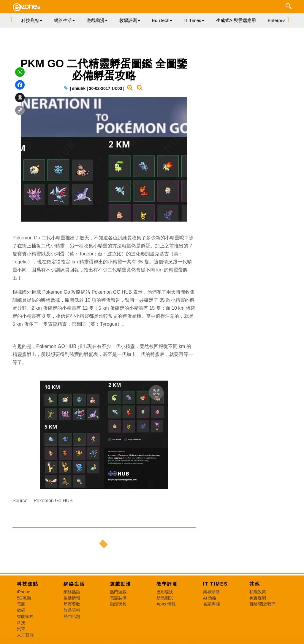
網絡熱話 (72, 592)
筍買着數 (72, 604)
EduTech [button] (162, 20)
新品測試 (165, 598)
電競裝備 (118, 598)
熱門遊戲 (118, 592)
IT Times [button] (194, 20)
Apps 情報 (166, 604)
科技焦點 (28, 584)
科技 (21, 623)
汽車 (21, 629)
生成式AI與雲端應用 (236, 20)
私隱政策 (258, 592)
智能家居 (25, 616)
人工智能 (25, 635)
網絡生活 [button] (64, 20)
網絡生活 (74, 584)
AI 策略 (210, 598)
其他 (255, 584)
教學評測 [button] (130, 20)
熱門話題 (72, 616)
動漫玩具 (118, 604)
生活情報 (72, 598)
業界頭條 (211, 592)
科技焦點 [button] (32, 20)
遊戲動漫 (121, 584)
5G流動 (24, 598)
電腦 (21, 604)
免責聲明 (258, 598)
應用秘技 (165, 592)
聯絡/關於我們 (262, 604)
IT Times (216, 584)
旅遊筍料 (72, 610)
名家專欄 (211, 604)
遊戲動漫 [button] (97, 20)
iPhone (24, 592)
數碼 (21, 610)
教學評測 (167, 584)
